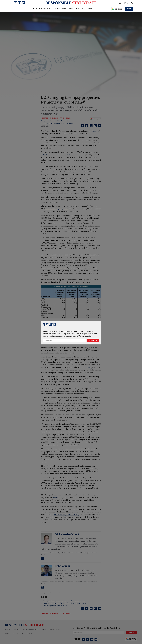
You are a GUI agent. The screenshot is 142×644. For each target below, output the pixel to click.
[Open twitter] (15, 3)
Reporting (44, 118)
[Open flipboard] (24, 3)
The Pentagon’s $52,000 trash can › (55, 606)
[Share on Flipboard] (95, 126)
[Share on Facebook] (87, 126)
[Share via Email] (100, 126)
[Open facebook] (20, 3)
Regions (90, 9)
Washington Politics (60, 9)
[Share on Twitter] (82, 126)
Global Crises (80, 9)
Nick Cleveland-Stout (50, 124)
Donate (129, 9)
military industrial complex (48, 121)
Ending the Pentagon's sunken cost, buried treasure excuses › (64, 601)
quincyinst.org (128, 3)
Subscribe (92, 340)
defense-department (62, 121)
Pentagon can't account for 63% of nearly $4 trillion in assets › (65, 603)
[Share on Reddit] (91, 126)
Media (71, 9)
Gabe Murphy (68, 124)
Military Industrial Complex (42, 9)
